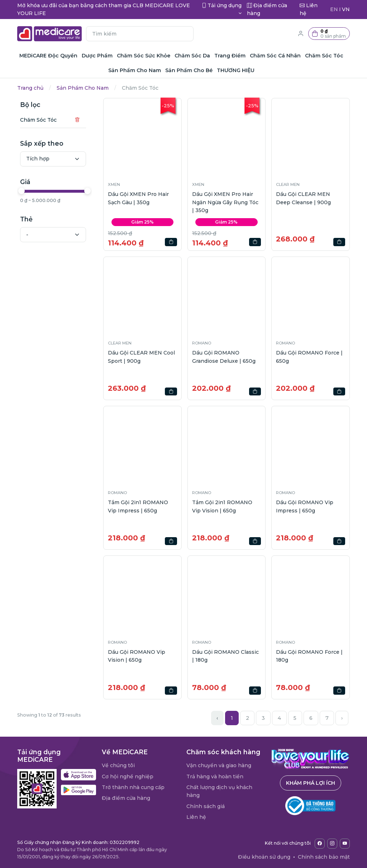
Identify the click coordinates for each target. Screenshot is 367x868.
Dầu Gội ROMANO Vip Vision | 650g (137, 656)
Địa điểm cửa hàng (126, 798)
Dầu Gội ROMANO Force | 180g (309, 656)
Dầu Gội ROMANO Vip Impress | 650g (305, 506)
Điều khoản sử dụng (264, 857)
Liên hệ (196, 817)
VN (346, 9)
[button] (329, 34)
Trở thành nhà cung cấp (133, 787)
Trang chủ (30, 88)
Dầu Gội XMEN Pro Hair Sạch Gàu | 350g (138, 198)
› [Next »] (342, 718)
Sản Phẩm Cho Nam (83, 88)
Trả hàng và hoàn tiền (215, 776)
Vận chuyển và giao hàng (219, 765)
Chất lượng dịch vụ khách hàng (219, 791)
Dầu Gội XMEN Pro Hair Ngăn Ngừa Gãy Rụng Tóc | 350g (225, 202)
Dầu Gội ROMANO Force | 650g (309, 357)
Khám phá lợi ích (311, 783)
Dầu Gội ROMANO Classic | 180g (225, 656)
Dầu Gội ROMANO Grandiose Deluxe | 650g (224, 357)
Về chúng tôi (118, 765)
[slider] (22, 191)
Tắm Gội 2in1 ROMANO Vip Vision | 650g (222, 506)
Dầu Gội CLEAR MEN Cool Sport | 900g (141, 357)
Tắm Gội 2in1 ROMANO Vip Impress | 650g (138, 506)
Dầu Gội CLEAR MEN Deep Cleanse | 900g (303, 198)
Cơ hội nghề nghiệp (128, 776)
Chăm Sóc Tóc (38, 120)
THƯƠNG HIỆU (236, 70)
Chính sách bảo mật (324, 857)
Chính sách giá (206, 806)
